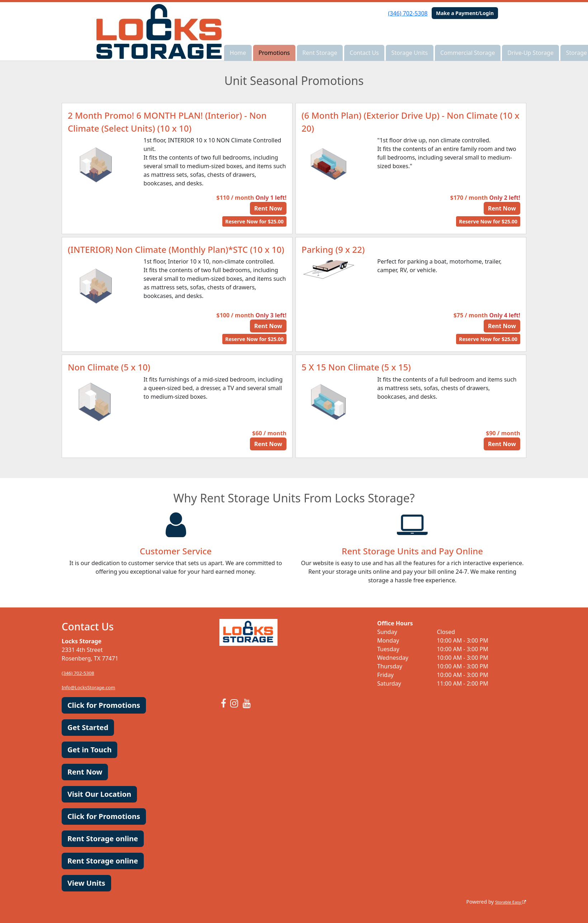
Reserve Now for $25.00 (254, 221)
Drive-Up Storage (530, 53)
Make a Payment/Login (465, 13)
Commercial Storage (468, 53)
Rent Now (268, 208)
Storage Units (409, 53)
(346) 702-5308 (408, 13)
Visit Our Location (99, 794)
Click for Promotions (104, 705)
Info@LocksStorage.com (94, 687)
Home (238, 53)
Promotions (274, 53)
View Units (86, 883)
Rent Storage (320, 53)
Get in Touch (89, 750)
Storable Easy (508, 902)
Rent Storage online (103, 839)
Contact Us (364, 53)
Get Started (88, 727)
